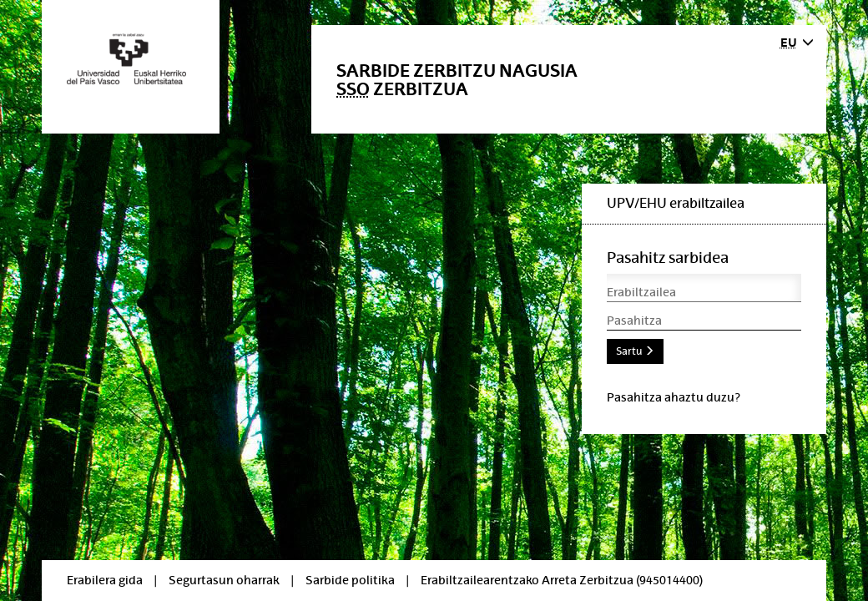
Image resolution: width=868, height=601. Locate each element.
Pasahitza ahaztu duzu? (674, 397)
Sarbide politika (350, 580)
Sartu (635, 351)
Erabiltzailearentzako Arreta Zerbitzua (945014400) (562, 580)
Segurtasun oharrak (224, 580)
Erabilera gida (105, 580)
